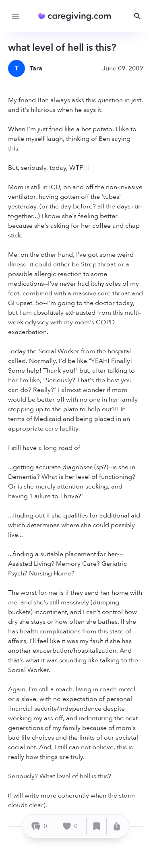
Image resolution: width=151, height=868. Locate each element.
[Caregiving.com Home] (77, 16)
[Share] (117, 826)
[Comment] (39, 826)
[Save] (97, 826)
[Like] (70, 826)
